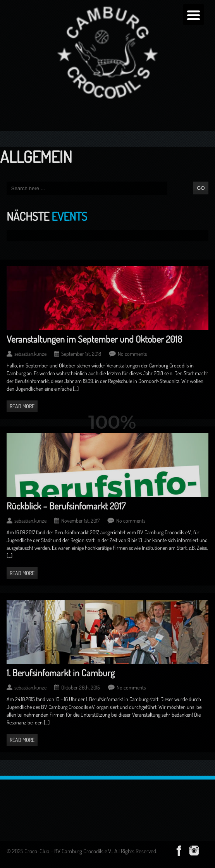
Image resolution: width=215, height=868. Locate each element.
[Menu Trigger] (193, 15)
